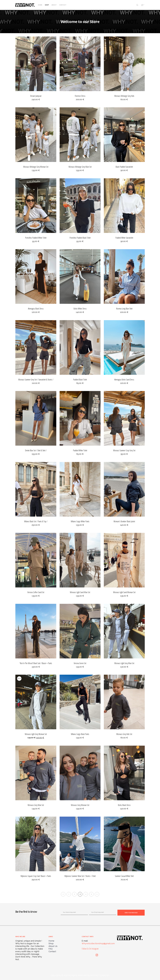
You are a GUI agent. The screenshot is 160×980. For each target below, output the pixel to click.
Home (51, 941)
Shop (51, 943)
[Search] (136, 5)
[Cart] (141, 5)
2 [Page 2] (74, 894)
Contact (52, 951)
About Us (53, 946)
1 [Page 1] (69, 894)
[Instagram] (97, 955)
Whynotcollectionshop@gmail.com (98, 943)
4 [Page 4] (86, 894)
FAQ (51, 949)
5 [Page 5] (91, 894)
